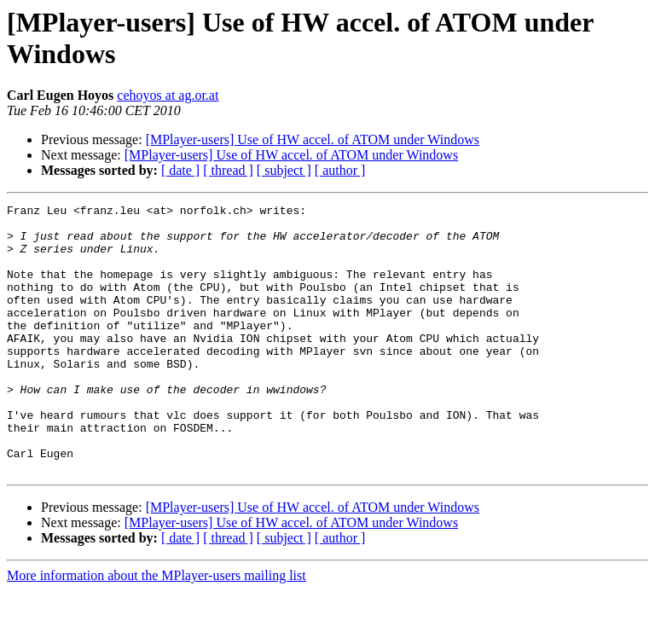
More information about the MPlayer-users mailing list (157, 629)
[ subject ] (284, 170)
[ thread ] (228, 170)
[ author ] (340, 170)
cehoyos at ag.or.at (168, 95)
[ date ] (180, 170)
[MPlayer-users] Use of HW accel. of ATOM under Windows (313, 139)
